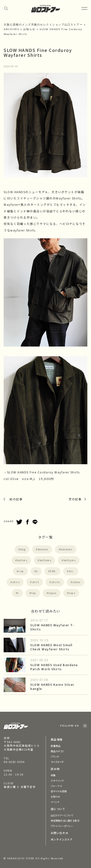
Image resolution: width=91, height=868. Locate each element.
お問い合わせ (60, 833)
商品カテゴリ (58, 751)
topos (52, 593)
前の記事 (16, 499)
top (34, 593)
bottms (22, 560)
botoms (43, 549)
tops (72, 593)
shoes (76, 582)
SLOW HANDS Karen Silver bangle (52, 686)
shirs (16, 582)
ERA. (53, 571)
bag (23, 549)
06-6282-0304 (14, 762)
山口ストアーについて (62, 815)
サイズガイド (57, 762)
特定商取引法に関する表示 (65, 821)
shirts (56, 582)
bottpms (70, 560)
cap (21, 571)
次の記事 (75, 499)
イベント (55, 802)
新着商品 (56, 746)
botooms (66, 549)
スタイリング (57, 781)
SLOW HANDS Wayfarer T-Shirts (52, 627)
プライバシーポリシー (62, 826)
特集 (53, 775)
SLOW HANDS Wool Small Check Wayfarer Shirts (51, 647)
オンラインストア (62, 839)
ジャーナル (56, 786)
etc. (72, 571)
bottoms (45, 560)
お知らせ (55, 797)
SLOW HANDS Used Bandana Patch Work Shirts (54, 667)
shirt (36, 582)
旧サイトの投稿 (59, 791)
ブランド (55, 756)
